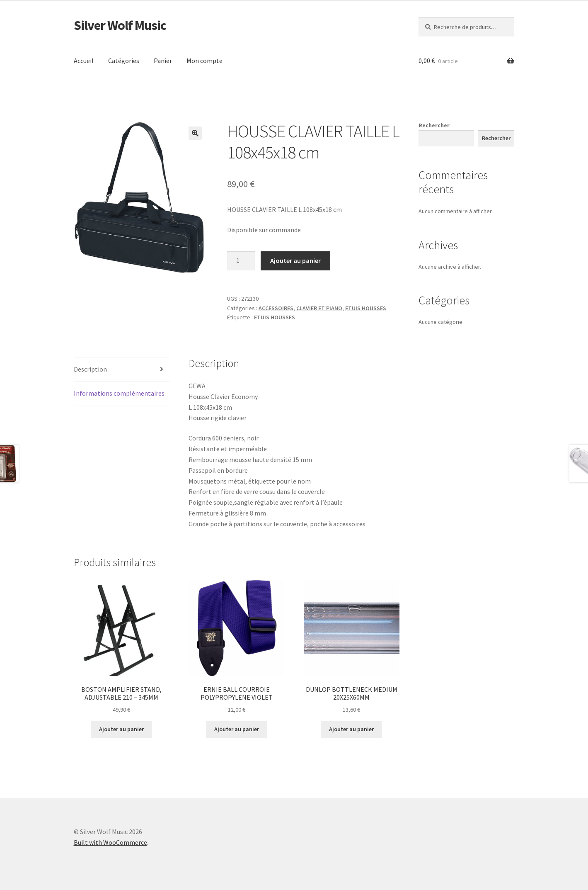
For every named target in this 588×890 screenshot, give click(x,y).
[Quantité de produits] (241, 261)
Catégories (124, 61)
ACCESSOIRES (276, 308)
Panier (163, 61)
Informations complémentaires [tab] (119, 393)
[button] (195, 133)
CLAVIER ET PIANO (319, 308)
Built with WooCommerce (110, 842)
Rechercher (434, 125)
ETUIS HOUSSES (366, 308)
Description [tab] (90, 369)
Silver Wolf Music (120, 25)
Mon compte (204, 61)
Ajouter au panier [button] (121, 729)
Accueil (84, 61)
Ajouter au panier (295, 260)
